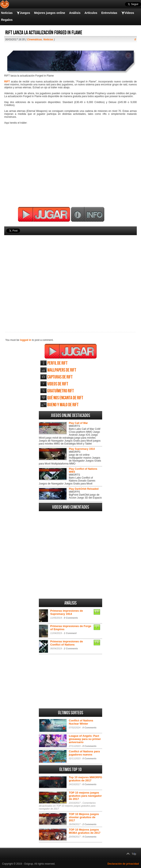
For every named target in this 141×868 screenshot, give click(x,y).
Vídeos (129, 13)
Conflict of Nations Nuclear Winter (81, 722)
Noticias (7, 13)
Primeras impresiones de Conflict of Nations (67, 643)
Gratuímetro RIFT (61, 391)
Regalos (7, 20)
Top (134, 854)
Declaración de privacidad (123, 864)
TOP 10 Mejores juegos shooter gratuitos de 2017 (84, 817)
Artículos (91, 13)
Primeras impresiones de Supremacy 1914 (67, 612)
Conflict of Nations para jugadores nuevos (84, 753)
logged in (26, 340)
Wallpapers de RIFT (62, 370)
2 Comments (71, 648)
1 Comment (70, 633)
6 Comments (89, 784)
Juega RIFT (71, 351)
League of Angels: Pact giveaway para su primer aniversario (85, 739)
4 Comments (89, 837)
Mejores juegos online (49, 13)
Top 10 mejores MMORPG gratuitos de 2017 (85, 779)
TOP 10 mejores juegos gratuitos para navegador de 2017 (85, 796)
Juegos (25, 13)
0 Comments (71, 618)
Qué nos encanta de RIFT (65, 398)
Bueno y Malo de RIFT (63, 405)
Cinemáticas (35, 40)
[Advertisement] (70, 277)
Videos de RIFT (58, 384)
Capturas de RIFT (60, 377)
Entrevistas (109, 13)
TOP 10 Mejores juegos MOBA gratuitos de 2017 (85, 831)
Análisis (75, 13)
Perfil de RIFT (57, 363)
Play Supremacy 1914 (82, 449)
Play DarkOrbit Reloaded (84, 489)
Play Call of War (78, 423)
